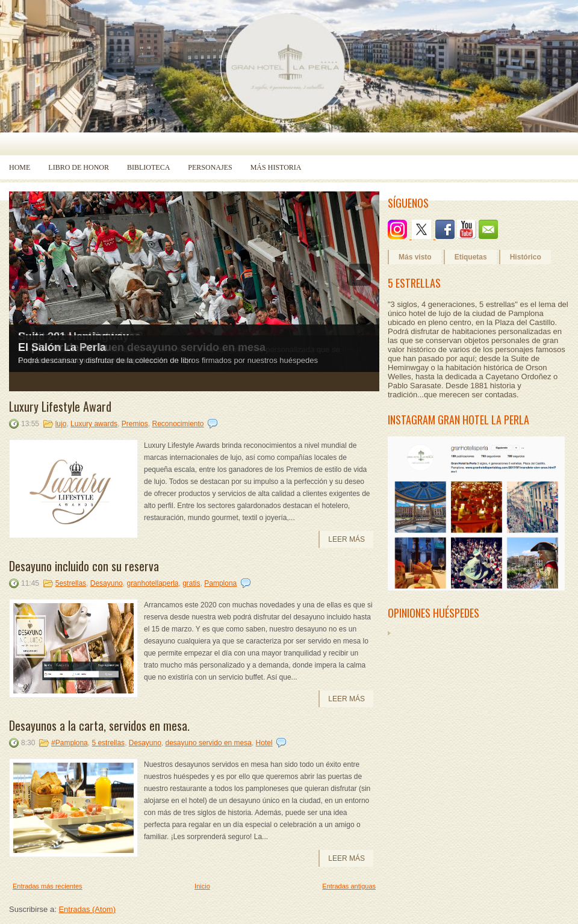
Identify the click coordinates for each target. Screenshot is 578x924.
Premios (135, 424)
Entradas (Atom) (87, 909)
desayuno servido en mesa (209, 743)
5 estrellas (108, 743)
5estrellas (71, 583)
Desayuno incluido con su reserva (84, 566)
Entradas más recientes (48, 886)
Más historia (276, 167)
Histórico (526, 257)
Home (20, 167)
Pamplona (220, 583)
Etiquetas (471, 257)
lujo (61, 424)
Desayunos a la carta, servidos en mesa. (99, 725)
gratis (191, 583)
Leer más (346, 539)
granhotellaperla (152, 583)
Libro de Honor (79, 167)
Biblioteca (148, 167)
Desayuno (107, 583)
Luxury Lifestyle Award (60, 406)
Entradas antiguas (349, 886)
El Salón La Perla (62, 347)
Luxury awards (94, 424)
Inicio (202, 886)
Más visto (415, 257)
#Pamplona (70, 743)
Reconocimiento (178, 424)
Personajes (210, 167)
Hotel (264, 743)
